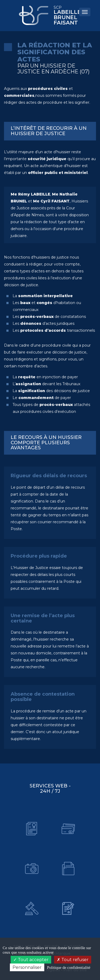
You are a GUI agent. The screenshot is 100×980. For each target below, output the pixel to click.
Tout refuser (73, 960)
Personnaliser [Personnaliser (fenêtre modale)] (27, 967)
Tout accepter (31, 960)
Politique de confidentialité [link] (69, 967)
